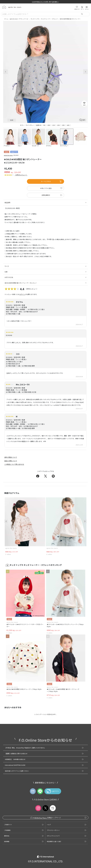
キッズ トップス (35, 19)
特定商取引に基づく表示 (54, 841)
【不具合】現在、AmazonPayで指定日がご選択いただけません (25, 748)
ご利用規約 (7, 830)
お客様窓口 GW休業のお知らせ (15, 759)
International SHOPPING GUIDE (15, 765)
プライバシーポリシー (53, 830)
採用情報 (7, 841)
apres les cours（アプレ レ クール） (19, 19)
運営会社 (7, 836)
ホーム (6, 19)
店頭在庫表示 (46, 195)
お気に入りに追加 (46, 188)
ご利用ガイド (8, 825)
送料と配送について (11, 457)
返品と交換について (11, 461)
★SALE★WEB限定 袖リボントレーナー (70, 19)
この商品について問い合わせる (14, 464)
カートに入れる (51, 181)
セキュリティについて (53, 836)
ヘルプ (49, 825)
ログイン (22, 294)
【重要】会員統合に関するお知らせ (16, 753)
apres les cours (8, 155)
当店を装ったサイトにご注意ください (17, 771)
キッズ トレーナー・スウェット (49, 19)
